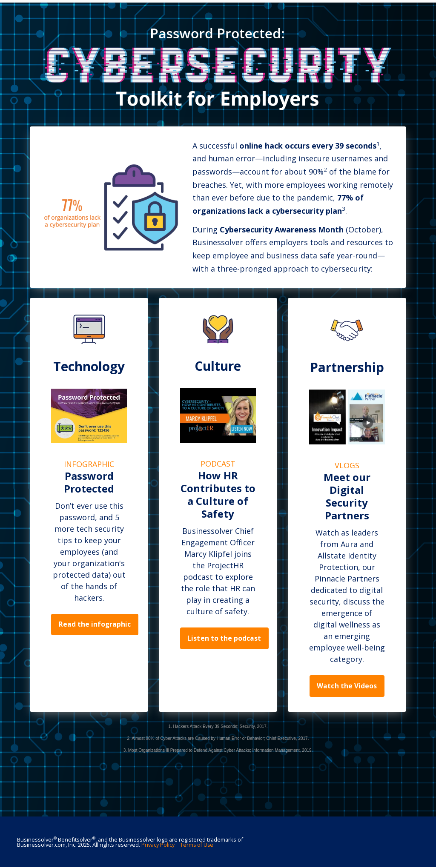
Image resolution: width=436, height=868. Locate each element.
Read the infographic (95, 625)
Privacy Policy (158, 845)
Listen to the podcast (225, 639)
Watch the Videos (347, 686)
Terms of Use (197, 845)
